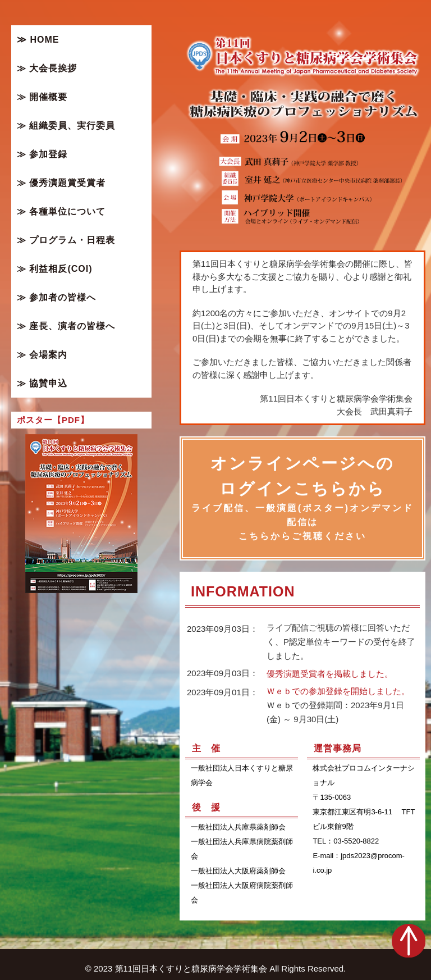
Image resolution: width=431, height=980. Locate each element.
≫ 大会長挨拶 (47, 68)
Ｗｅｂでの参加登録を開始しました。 (338, 692)
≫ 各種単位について (61, 211)
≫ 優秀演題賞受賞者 (61, 183)
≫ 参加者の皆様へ (56, 297)
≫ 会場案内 (42, 355)
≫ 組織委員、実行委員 (66, 126)
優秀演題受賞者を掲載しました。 (330, 674)
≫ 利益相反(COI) (55, 269)
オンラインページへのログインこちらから (302, 499)
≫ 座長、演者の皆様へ (66, 326)
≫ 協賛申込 (42, 383)
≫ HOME (38, 40)
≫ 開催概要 (42, 97)
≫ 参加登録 (42, 154)
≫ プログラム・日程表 (66, 240)
